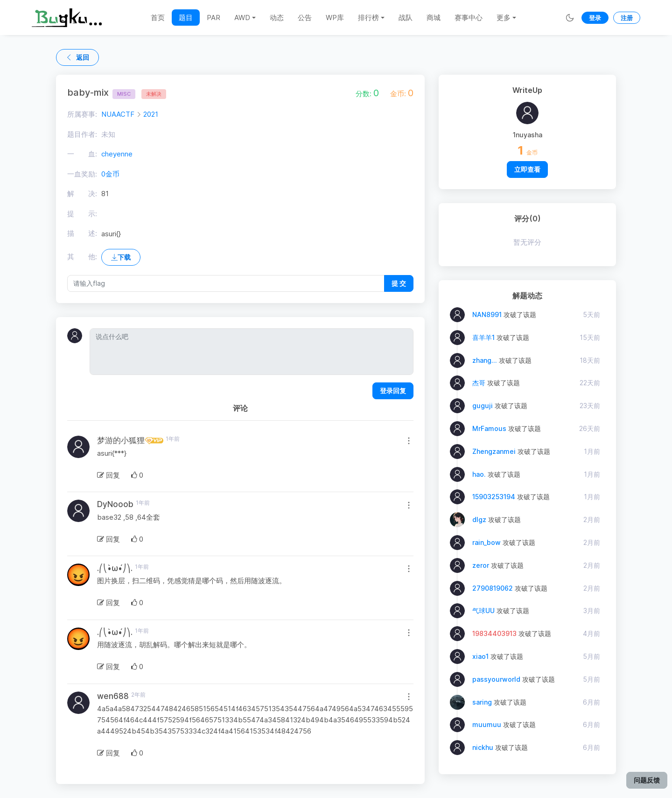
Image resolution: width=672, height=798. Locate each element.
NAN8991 (487, 314)
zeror (481, 565)
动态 (277, 18)
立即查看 (527, 169)
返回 (77, 57)
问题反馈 (647, 780)
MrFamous (489, 428)
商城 (434, 18)
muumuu (487, 724)
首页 (158, 18)
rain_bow (486, 542)
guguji (483, 406)
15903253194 (494, 497)
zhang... (485, 360)
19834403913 (494, 633)
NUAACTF (118, 114)
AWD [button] (242, 18)
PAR (213, 18)
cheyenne (117, 154)
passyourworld (496, 679)
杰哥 (479, 383)
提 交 (399, 283)
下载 (121, 257)
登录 (595, 18)
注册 (627, 18)
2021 (151, 114)
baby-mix (101, 92)
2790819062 (493, 588)
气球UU (483, 611)
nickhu (483, 747)
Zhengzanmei (494, 451)
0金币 (110, 174)
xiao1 (480, 656)
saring (482, 702)
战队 (406, 18)
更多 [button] (504, 18)
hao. (479, 474)
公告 (305, 18)
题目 (186, 18)
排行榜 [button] (368, 18)
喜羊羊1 (483, 337)
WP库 (335, 18)
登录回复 (393, 391)
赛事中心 (469, 18)
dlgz (479, 519)
